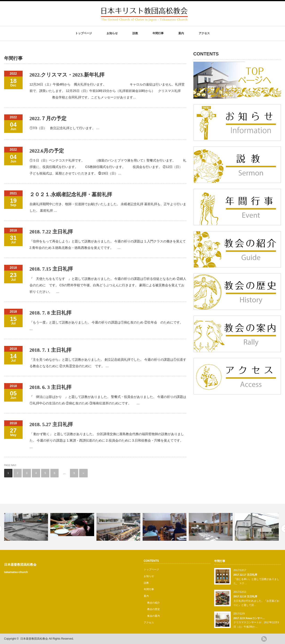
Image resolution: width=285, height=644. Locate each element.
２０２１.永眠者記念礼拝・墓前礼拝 (71, 194)
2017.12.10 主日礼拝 (245, 596)
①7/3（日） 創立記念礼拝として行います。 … (64, 128)
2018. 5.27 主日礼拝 (51, 424)
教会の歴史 (154, 609)
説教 (135, 33)
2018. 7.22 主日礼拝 (51, 232)
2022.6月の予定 (47, 151)
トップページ (84, 33)
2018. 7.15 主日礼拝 (51, 269)
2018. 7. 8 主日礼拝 (51, 313)
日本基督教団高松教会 (20, 565)
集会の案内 (154, 616)
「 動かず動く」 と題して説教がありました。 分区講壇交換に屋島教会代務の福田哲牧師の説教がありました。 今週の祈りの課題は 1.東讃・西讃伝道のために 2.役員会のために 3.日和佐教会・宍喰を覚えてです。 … (107, 440)
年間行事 (158, 33)
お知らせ (112, 33)
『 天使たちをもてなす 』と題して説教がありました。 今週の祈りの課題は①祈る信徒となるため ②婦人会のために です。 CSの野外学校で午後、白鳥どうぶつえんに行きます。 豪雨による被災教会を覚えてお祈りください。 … (108, 285)
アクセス (204, 33)
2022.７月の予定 (48, 118)
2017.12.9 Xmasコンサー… (249, 618)
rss (264, 639)
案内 (181, 33)
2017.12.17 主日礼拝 (245, 575)
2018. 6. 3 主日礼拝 (51, 387)
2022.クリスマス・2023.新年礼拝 (67, 75)
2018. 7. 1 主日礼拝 (51, 350)
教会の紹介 (154, 603)
